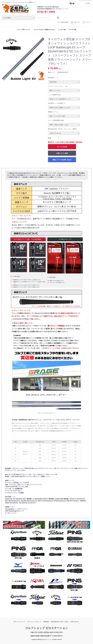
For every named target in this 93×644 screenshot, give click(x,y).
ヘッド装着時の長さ (54, 95)
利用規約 (46, 622)
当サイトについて (19, 622)
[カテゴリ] (18, 18)
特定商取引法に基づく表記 (60, 622)
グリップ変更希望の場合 (56, 120)
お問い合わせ (74, 622)
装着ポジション (53, 112)
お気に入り (75, 22)
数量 (49, 138)
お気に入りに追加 (62, 153)
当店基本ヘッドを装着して (57, 103)
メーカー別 (62, 30)
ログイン (87, 22)
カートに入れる (62, 147)
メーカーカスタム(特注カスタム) (44, 30)
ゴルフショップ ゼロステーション (46, 628)
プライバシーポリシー (34, 622)
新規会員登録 (63, 22)
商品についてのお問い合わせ (62, 160)
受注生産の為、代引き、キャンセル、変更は (62, 129)
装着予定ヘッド (53, 78)
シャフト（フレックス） (56, 86)
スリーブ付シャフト (24, 30)
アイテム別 (72, 30)
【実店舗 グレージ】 (62, 9)
